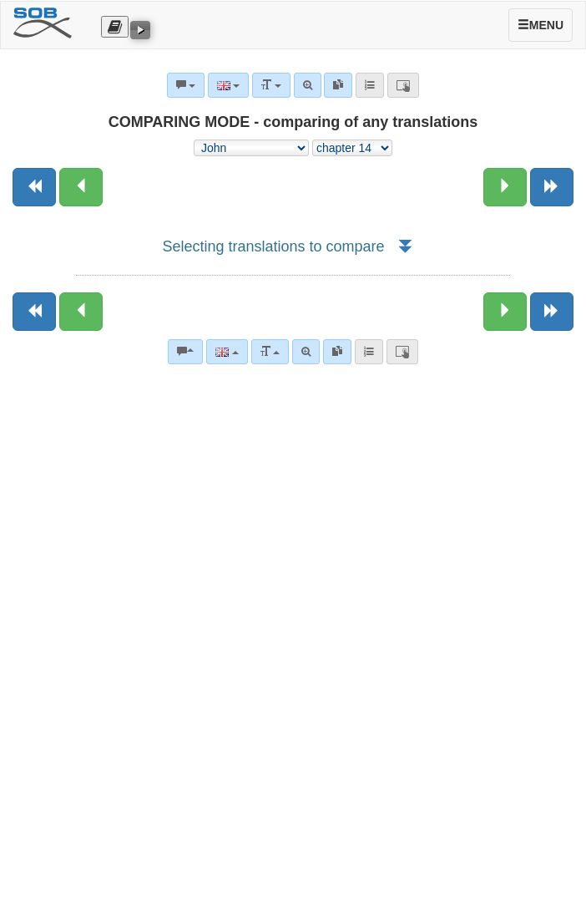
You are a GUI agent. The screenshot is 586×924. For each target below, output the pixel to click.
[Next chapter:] (505, 187)
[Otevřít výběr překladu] (115, 27)
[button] (404, 246)
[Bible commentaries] (185, 352)
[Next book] (552, 187)
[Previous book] (34, 187)
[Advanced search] (306, 352)
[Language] (227, 352)
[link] (337, 352)
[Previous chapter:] (81, 187)
